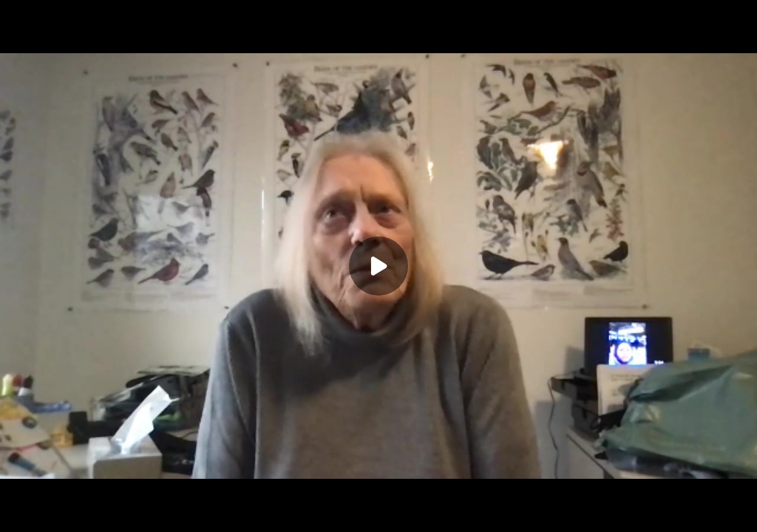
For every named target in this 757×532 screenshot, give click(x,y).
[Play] (378, 266)
